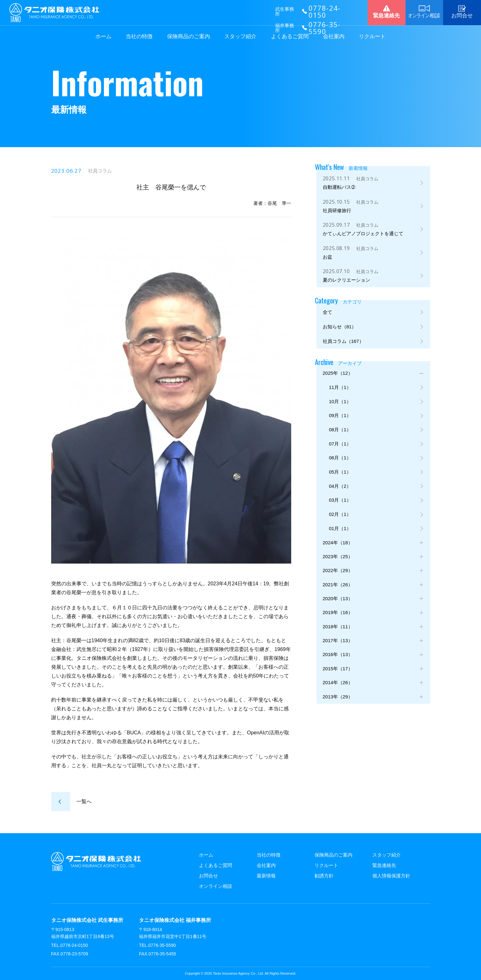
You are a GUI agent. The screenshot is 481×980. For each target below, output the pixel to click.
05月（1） (340, 477)
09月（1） (340, 419)
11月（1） (340, 390)
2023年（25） (338, 565)
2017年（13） (338, 652)
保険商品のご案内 (189, 36)
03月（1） (340, 507)
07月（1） (340, 448)
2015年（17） (338, 682)
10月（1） (340, 404)
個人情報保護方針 (391, 876)
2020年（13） (338, 609)
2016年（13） (338, 667)
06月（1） (340, 463)
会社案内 (334, 36)
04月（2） (340, 492)
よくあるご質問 (290, 36)
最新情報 (266, 876)
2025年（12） (338, 375)
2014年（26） (338, 696)
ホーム (103, 36)
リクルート (372, 36)
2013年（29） (338, 711)
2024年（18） (338, 550)
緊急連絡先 (384, 865)
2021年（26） (338, 594)
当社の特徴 (139, 36)
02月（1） (340, 521)
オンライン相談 (216, 886)
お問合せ (208, 876)
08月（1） (340, 434)
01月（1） (340, 536)
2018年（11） (338, 638)
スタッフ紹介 (240, 36)
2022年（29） (338, 580)
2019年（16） (338, 623)
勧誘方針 (324, 876)
